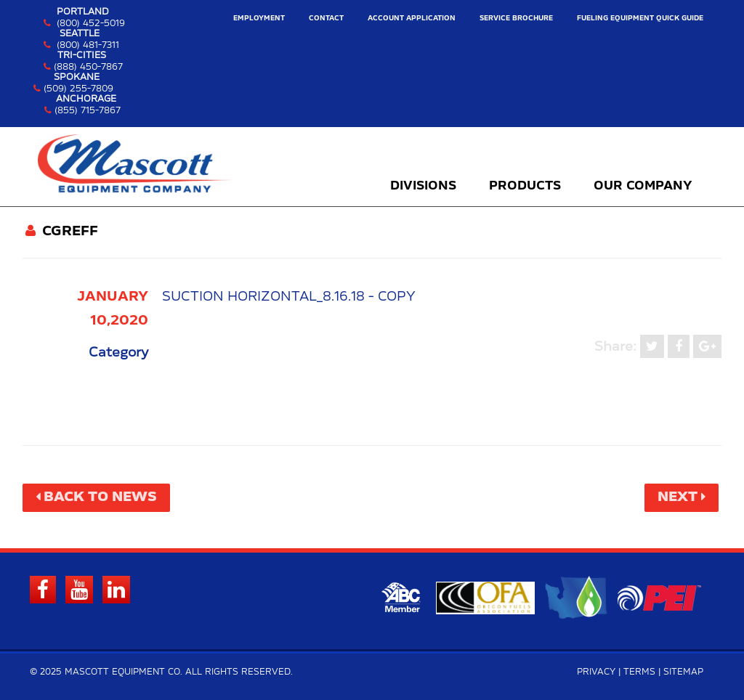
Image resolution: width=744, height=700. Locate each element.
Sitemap (683, 672)
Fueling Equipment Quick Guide (640, 19)
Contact (326, 19)
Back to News (100, 497)
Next (678, 497)
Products (525, 186)
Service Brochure (516, 19)
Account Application (412, 19)
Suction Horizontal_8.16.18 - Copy (289, 297)
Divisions (423, 186)
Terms (639, 672)
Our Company (643, 186)
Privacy (596, 672)
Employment (259, 19)
